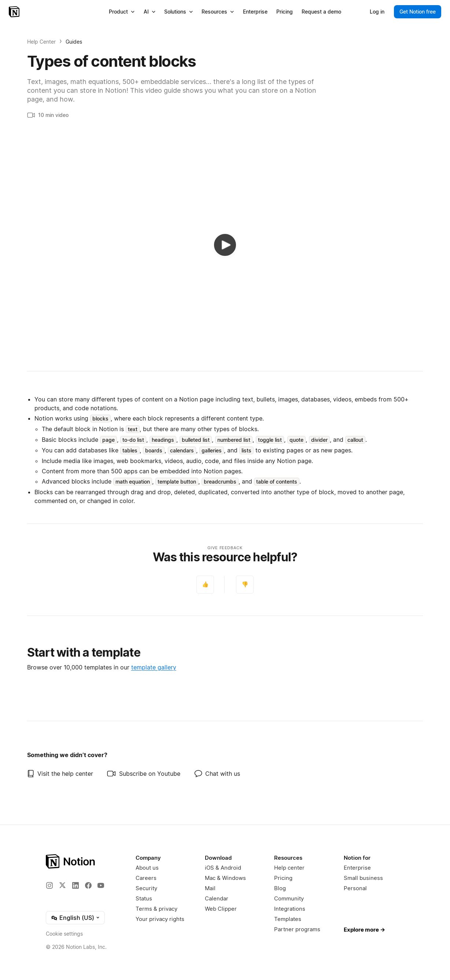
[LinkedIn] (75, 885)
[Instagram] (49, 885)
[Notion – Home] (15, 12)
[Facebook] (88, 885)
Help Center (41, 42)
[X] (62, 885)
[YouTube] (101, 885)
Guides (74, 42)
